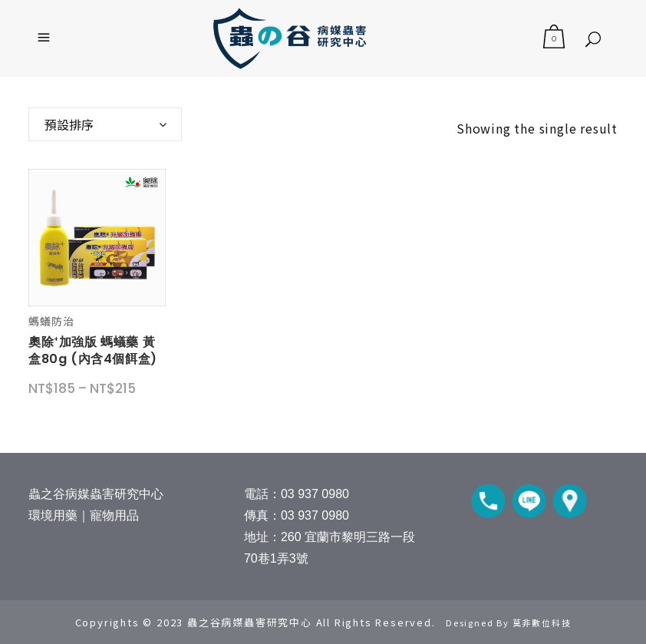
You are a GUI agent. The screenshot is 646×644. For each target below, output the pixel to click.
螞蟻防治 (51, 321)
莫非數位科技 (542, 623)
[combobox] (105, 124)
